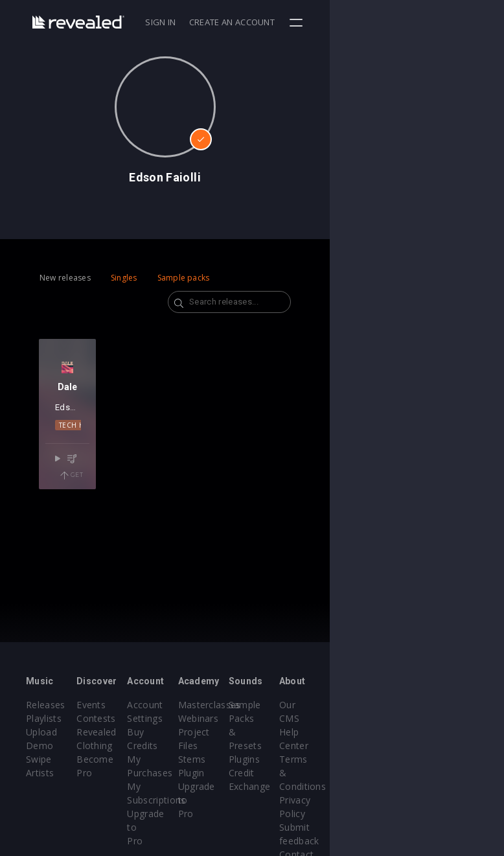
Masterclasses (296, 705)
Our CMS (444, 705)
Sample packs (184, 278)
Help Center (450, 718)
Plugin (278, 773)
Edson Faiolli (89, 429)
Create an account (406, 22)
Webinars (285, 718)
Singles (124, 278)
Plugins (360, 746)
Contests (125, 718)
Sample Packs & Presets (362, 718)
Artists (40, 773)
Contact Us (449, 814)
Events (120, 705)
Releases (46, 705)
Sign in (335, 22)
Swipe (39, 759)
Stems (279, 759)
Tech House (89, 446)
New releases (65, 278)
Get (111, 481)
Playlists (44, 718)
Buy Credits (211, 732)
